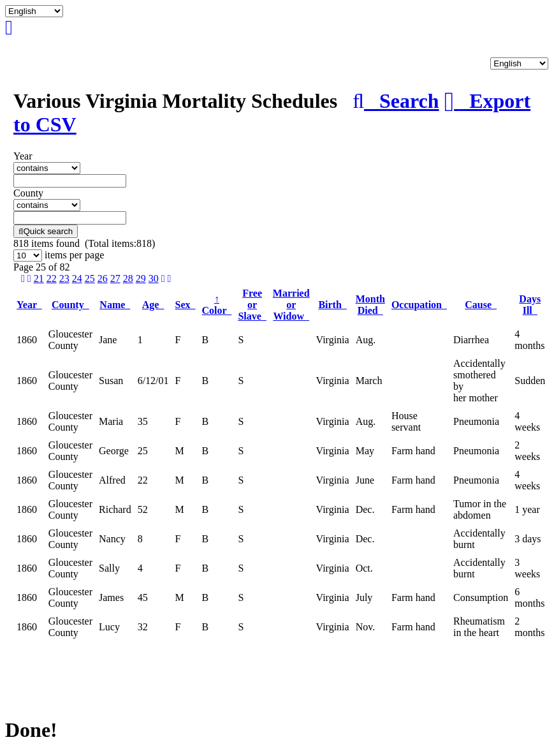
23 (64, 278)
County (70, 305)
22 (52, 278)
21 (39, 278)
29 (141, 278)
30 (154, 278)
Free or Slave (252, 305)
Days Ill (530, 305)
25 (90, 278)
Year (29, 305)
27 (115, 278)
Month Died (370, 305)
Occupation (419, 305)
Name (115, 305)
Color (217, 305)
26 (103, 278)
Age (153, 305)
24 (77, 278)
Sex (186, 305)
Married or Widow (291, 305)
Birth (332, 305)
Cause (481, 305)
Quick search (46, 231)
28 (128, 278)
